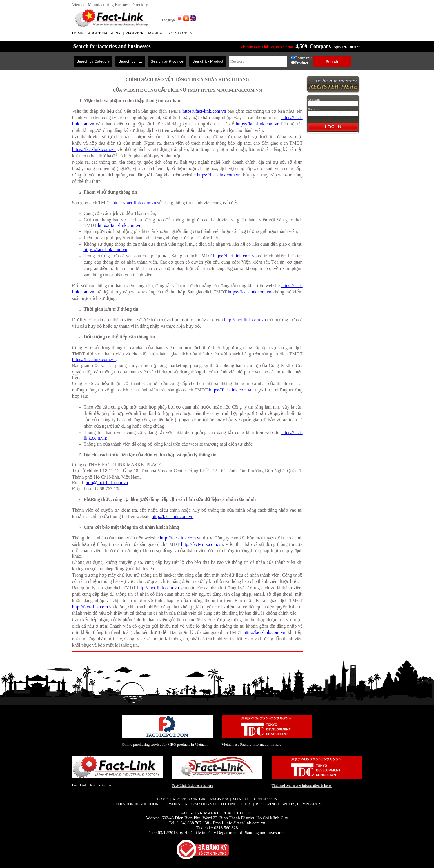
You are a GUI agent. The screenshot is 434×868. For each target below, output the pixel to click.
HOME (78, 33)
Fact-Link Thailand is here (92, 785)
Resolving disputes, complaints (288, 804)
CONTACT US (181, 33)
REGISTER (135, 33)
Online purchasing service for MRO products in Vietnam (165, 744)
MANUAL (156, 33)
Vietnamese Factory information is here (252, 744)
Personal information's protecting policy (207, 804)
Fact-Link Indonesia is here (193, 785)
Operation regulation (136, 804)
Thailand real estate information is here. (302, 785)
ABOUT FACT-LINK (104, 33)
